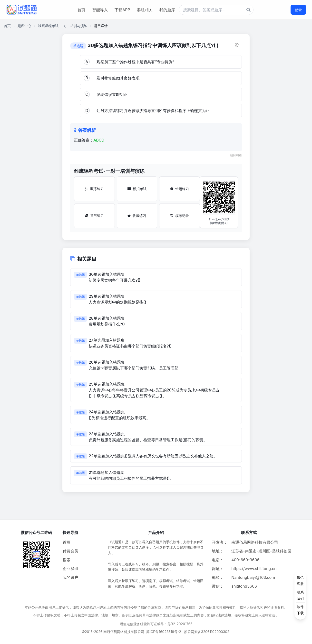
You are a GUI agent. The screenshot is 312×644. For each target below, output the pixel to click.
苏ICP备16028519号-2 (164, 632)
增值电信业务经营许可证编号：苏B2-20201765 (156, 624)
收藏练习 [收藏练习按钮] (137, 216)
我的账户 (70, 577)
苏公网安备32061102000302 (207, 632)
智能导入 (100, 10)
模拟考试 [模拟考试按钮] (137, 189)
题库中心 (24, 26)
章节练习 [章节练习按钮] (94, 216)
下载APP (122, 10)
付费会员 (70, 551)
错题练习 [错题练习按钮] (180, 189)
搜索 (67, 560)
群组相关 (145, 10)
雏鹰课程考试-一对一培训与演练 (63, 26)
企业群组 (70, 569)
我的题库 (167, 10)
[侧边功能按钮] (300, 595)
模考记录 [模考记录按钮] (180, 216)
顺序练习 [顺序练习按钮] (94, 189)
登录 (298, 10)
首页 (81, 10)
